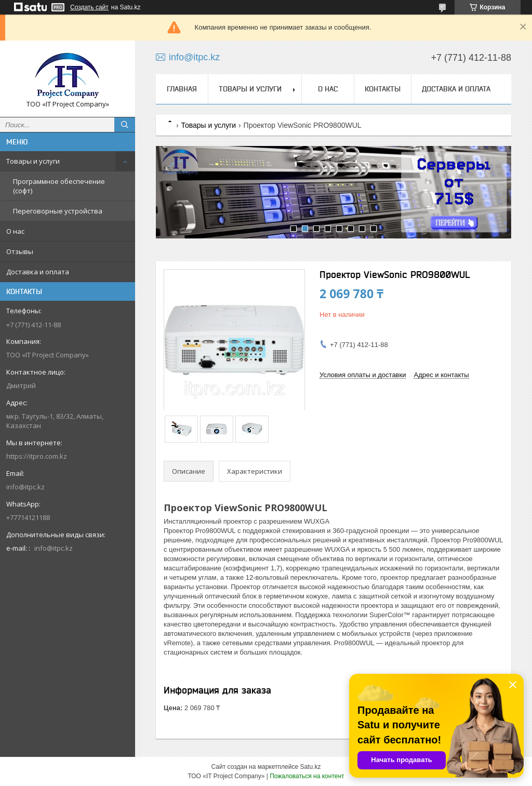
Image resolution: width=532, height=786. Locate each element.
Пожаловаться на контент (307, 776)
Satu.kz (310, 767)
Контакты (383, 89)
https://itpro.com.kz (37, 456)
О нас (15, 231)
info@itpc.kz (25, 487)
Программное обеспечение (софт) (59, 186)
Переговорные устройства (58, 211)
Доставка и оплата (38, 272)
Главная (182, 89)
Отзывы (20, 251)
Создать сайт (89, 7)
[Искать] (125, 125)
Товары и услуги (33, 161)
